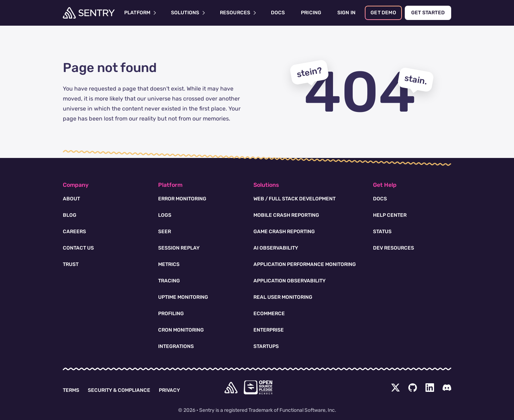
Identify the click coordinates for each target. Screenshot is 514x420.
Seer (165, 232)
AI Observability (276, 248)
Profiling (171, 314)
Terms (71, 390)
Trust (71, 264)
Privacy (169, 390)
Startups (266, 346)
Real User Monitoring (283, 297)
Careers (74, 232)
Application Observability (289, 281)
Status (382, 232)
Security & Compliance (119, 390)
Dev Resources (394, 248)
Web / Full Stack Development (294, 199)
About (71, 199)
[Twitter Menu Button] (395, 388)
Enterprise (269, 330)
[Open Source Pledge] (258, 387)
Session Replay (179, 248)
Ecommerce (269, 314)
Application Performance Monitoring (305, 264)
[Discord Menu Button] (447, 388)
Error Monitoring (182, 199)
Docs (380, 199)
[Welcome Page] (89, 13)
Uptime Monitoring (183, 297)
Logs (165, 215)
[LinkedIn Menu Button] (430, 388)
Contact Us (78, 248)
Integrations (176, 346)
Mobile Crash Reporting (286, 215)
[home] (231, 388)
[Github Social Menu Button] (413, 388)
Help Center (390, 215)
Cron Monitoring (181, 330)
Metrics (169, 264)
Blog (70, 215)
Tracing (169, 281)
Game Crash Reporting (284, 232)
